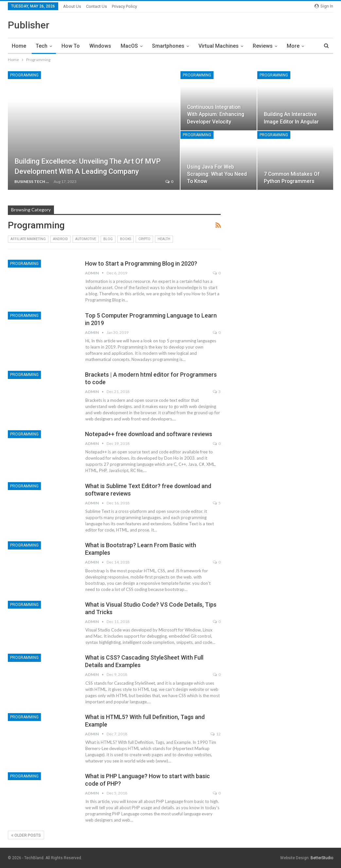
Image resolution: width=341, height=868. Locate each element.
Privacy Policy (124, 6)
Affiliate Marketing (28, 239)
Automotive (86, 239)
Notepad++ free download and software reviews (149, 434)
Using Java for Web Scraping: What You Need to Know (217, 174)
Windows (100, 46)
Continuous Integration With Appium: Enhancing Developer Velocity (216, 114)
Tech (42, 46)
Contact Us (96, 6)
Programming (24, 75)
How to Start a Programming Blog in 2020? (141, 263)
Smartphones (168, 46)
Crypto (144, 239)
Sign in (324, 6)
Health (164, 239)
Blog (108, 239)
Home (19, 46)
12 (216, 734)
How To (71, 46)
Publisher (29, 25)
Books (126, 239)
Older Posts (26, 835)
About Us (72, 6)
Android (60, 239)
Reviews (263, 46)
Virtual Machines (219, 46)
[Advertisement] (285, 319)
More (293, 46)
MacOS (129, 46)
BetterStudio (322, 858)
